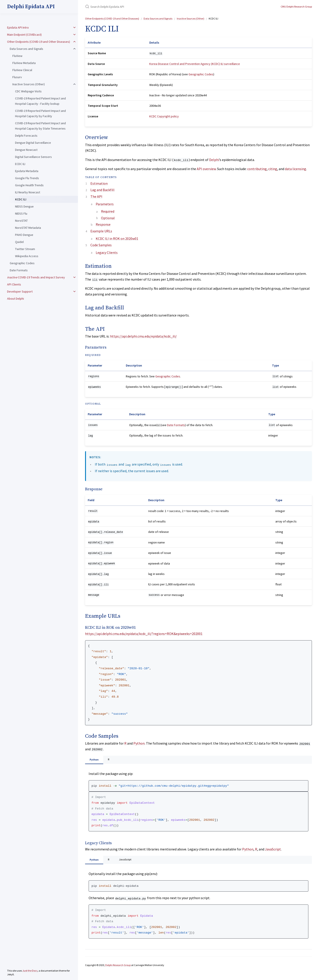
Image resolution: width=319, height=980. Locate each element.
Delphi (214, 160)
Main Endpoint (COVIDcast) (24, 35)
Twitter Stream (25, 249)
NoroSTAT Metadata (28, 228)
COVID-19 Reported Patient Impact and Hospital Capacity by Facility (40, 113)
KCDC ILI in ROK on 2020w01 (117, 239)
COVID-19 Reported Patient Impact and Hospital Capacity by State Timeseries (40, 126)
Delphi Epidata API (31, 7)
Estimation (99, 183)
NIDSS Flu (21, 213)
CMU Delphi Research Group (296, 7)
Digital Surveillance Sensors (33, 157)
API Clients (14, 284)
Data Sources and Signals (26, 49)
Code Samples (101, 245)
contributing (257, 169)
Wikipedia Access (27, 256)
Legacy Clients (107, 252)
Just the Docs (30, 971)
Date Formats (19, 270)
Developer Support (20, 291)
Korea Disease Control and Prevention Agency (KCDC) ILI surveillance (195, 64)
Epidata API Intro (18, 27)
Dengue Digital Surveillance (33, 143)
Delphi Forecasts (26, 136)
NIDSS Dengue (24, 206)
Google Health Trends (29, 185)
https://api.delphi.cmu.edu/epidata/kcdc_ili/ (143, 336)
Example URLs (101, 231)
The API (96, 196)
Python (139, 743)
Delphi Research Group (118, 967)
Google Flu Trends (27, 178)
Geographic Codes (22, 263)
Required (108, 211)
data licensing (296, 169)
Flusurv (17, 77)
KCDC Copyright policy (164, 116)
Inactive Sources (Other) (29, 84)
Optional (108, 218)
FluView (17, 56)
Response (103, 224)
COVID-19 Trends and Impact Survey (36, 277)
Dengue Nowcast (26, 150)
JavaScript (273, 850)
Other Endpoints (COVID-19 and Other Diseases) (39, 42)
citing (273, 169)
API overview (206, 169)
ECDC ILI (20, 164)
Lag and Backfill (102, 190)
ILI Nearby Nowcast (28, 192)
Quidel (19, 242)
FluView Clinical (22, 70)
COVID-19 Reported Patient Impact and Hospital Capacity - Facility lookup (40, 101)
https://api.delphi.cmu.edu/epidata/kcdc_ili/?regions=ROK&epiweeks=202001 (144, 634)
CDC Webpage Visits (28, 91)
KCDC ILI (21, 199)
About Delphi (16, 299)
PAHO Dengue (24, 235)
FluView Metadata (24, 63)
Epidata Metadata (27, 171)
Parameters (105, 204)
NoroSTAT (21, 221)
